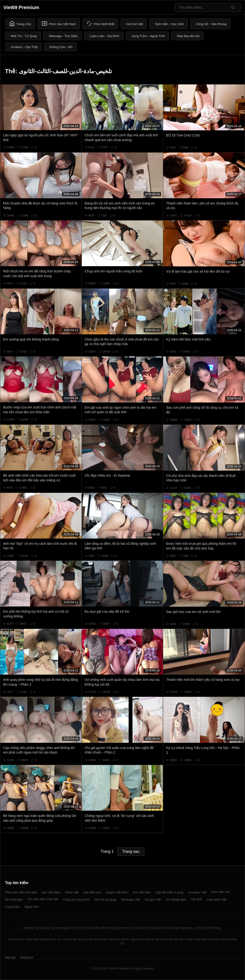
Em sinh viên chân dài (43, 899)
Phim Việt (72, 892)
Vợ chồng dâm (176, 900)
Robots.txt (27, 958)
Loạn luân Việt (216, 900)
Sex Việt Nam (51, 892)
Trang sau (131, 851)
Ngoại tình (32, 907)
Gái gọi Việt (153, 900)
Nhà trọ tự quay (105, 900)
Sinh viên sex (220, 892)
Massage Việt (131, 900)
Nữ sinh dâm (14, 900)
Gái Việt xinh (92, 892)
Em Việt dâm (142, 892)
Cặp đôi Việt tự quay (170, 892)
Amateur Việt (198, 892)
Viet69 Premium (21, 7)
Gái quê (196, 899)
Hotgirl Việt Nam (117, 892)
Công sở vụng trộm (76, 900)
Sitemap (10, 958)
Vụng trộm (12, 907)
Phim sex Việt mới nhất (21, 892)
